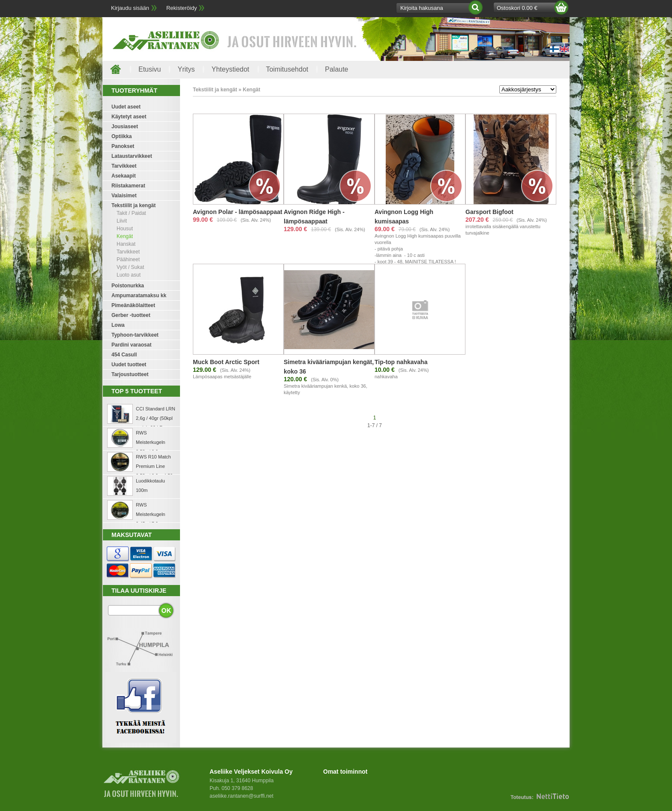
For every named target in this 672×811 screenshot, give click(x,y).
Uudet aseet (126, 107)
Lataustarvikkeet (132, 156)
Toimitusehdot (287, 69)
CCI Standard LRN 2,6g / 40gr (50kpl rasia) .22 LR (156, 418)
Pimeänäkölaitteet (133, 305)
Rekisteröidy (182, 8)
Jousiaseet (125, 127)
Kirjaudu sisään (130, 8)
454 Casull (124, 355)
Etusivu (150, 69)
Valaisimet (124, 196)
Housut (125, 229)
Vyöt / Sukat (130, 267)
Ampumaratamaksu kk (139, 295)
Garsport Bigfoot (489, 212)
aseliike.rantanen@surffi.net (241, 796)
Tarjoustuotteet (130, 374)
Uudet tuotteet (129, 365)
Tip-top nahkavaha (401, 362)
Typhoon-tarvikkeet (135, 335)
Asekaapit (124, 176)
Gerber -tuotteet (131, 315)
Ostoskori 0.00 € (517, 8)
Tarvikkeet (124, 166)
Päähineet (128, 259)
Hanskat (126, 244)
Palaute (336, 69)
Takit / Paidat (131, 213)
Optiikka (121, 136)
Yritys (186, 69)
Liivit (122, 221)
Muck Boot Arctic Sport (226, 362)
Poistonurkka (128, 286)
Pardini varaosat (131, 345)
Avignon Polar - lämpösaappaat (238, 212)
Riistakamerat (128, 186)
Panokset (123, 146)
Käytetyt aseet (129, 117)
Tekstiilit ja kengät (133, 205)
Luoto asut (129, 275)
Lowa (118, 325)
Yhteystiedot (230, 69)
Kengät (125, 236)
